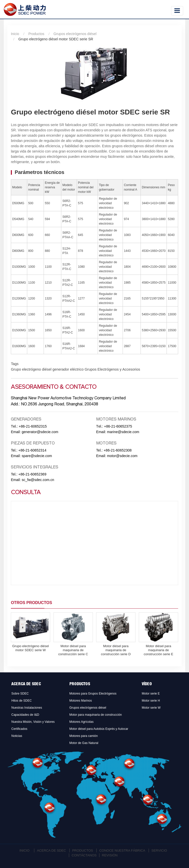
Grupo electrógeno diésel (31, 369)
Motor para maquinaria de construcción (96, 715)
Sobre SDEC (20, 694)
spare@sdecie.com (37, 456)
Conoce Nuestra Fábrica (122, 850)
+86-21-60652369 (32, 474)
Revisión (110, 855)
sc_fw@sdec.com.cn (38, 480)
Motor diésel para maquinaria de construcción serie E (158, 650)
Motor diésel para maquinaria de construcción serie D (116, 650)
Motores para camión (84, 736)
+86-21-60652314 (32, 450)
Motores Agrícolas (82, 722)
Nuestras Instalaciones (27, 708)
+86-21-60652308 (118, 450)
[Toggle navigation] (177, 11)
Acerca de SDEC (26, 684)
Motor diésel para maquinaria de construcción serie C (73, 650)
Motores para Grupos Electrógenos (93, 694)
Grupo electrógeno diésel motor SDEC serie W (30, 648)
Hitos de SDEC (22, 701)
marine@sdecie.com (123, 432)
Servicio (159, 850)
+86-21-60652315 (33, 426)
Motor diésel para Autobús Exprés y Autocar (99, 729)
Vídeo (147, 684)
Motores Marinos (81, 701)
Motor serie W (151, 708)
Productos (36, 34)
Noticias (17, 736)
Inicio (15, 34)
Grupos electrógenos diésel (75, 34)
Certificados (19, 729)
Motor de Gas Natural (84, 743)
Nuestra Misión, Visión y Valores (33, 722)
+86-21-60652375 (118, 426)
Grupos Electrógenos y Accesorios (112, 369)
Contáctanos (84, 855)
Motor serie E (151, 694)
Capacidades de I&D (25, 715)
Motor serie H (151, 701)
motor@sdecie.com (122, 456)
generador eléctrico (67, 369)
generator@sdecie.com (40, 432)
